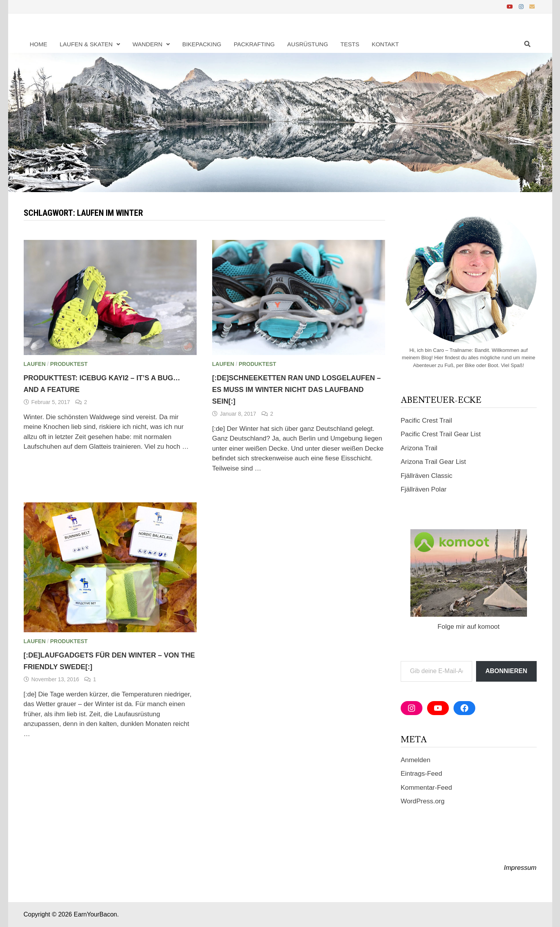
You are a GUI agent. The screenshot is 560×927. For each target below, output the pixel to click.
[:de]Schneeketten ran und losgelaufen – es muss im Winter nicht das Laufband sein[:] (297, 390)
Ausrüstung (308, 44)
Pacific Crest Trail (426, 421)
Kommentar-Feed (426, 788)
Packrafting (254, 44)
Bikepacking (202, 44)
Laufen (35, 364)
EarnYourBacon (96, 914)
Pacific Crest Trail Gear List (441, 434)
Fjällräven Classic (427, 476)
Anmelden (416, 760)
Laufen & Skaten (86, 44)
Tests (350, 44)
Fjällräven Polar (424, 489)
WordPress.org (423, 801)
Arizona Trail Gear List (433, 462)
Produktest (69, 364)
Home (39, 44)
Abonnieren (506, 671)
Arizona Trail (419, 448)
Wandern (147, 44)
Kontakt (385, 44)
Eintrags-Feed (421, 774)
